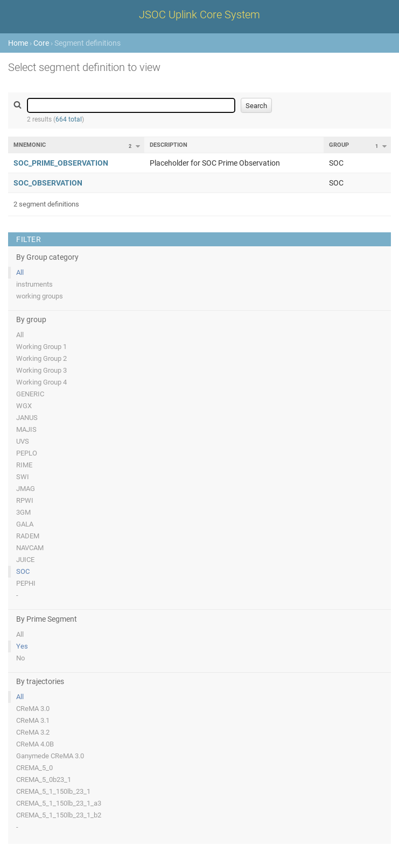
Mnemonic (30, 145)
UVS (23, 441)
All (20, 272)
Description (169, 145)
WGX (24, 406)
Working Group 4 (41, 382)
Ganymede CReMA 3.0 (50, 756)
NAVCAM (30, 548)
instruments (34, 284)
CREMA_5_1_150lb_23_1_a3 (59, 803)
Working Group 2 (41, 358)
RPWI (25, 500)
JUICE (25, 560)
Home (18, 43)
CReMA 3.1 (33, 720)
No (20, 658)
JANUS (27, 418)
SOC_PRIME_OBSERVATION (61, 163)
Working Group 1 (41, 347)
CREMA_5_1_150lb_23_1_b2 (59, 815)
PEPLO (27, 453)
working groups (40, 296)
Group (339, 145)
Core (41, 43)
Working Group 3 (41, 370)
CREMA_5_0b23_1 (44, 780)
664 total (69, 119)
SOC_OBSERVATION (48, 183)
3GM (23, 512)
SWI (23, 477)
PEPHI (26, 583)
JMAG (26, 489)
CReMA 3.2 (33, 732)
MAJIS (26, 429)
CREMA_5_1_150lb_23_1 (53, 791)
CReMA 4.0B (35, 744)
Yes (22, 646)
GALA (25, 524)
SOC (23, 571)
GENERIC (30, 394)
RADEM (28, 536)
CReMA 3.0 (33, 709)
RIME (24, 465)
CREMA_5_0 (34, 768)
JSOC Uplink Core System (199, 15)
